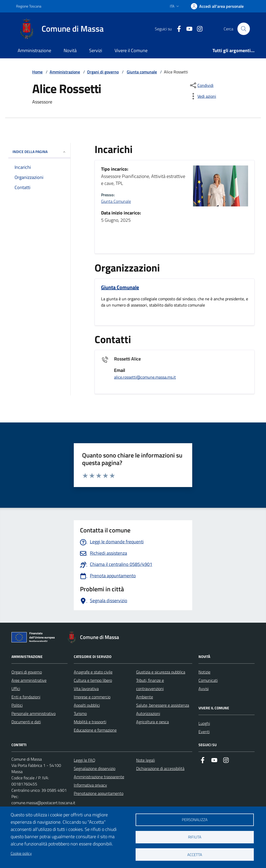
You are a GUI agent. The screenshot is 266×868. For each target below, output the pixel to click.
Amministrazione (34, 50)
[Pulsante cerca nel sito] (244, 29)
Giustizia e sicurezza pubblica (161, 672)
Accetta (195, 855)
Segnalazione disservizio (95, 768)
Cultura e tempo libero (93, 680)
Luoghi (204, 723)
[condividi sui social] (201, 85)
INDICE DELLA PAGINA (39, 152)
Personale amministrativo (34, 713)
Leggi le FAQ (85, 760)
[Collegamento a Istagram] (198, 29)
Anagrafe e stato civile (93, 672)
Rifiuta (195, 837)
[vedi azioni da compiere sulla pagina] (203, 96)
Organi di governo (103, 72)
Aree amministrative (29, 680)
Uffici (16, 689)
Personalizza (195, 820)
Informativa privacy (90, 785)
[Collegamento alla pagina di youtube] (187, 29)
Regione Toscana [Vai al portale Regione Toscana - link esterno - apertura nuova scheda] (29, 6)
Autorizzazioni (148, 713)
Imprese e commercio (92, 697)
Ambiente (145, 697)
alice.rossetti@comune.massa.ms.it (145, 377)
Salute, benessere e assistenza (163, 705)
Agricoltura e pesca (152, 722)
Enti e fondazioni (26, 697)
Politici (17, 705)
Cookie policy (21, 853)
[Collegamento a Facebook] (177, 29)
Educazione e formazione (95, 730)
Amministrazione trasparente (99, 777)
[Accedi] (217, 6)
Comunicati (208, 680)
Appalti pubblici (87, 705)
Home (37, 72)
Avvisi (204, 689)
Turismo (80, 713)
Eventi (204, 732)
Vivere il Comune (131, 50)
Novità (70, 50)
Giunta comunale (142, 72)
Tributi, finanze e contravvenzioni (150, 684)
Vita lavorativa (86, 689)
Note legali (145, 760)
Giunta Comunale (116, 201)
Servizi (96, 50)
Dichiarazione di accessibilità (160, 768)
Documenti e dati (26, 722)
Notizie (204, 672)
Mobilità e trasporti (90, 722)
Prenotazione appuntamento (99, 793)
